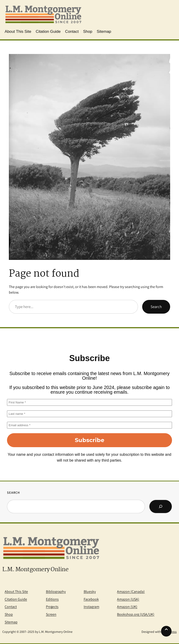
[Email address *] (89, 425)
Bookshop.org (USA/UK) (136, 614)
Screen (51, 614)
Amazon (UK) (127, 607)
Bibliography (56, 592)
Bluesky (90, 592)
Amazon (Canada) (131, 592)
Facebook (91, 599)
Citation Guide (16, 599)
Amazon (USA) (128, 599)
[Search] (161, 506)
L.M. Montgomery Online (35, 570)
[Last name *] (89, 414)
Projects (52, 607)
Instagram (91, 607)
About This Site (16, 592)
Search (156, 307)
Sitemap (11, 622)
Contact (11, 607)
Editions (52, 599)
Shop (9, 614)
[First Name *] (89, 402)
